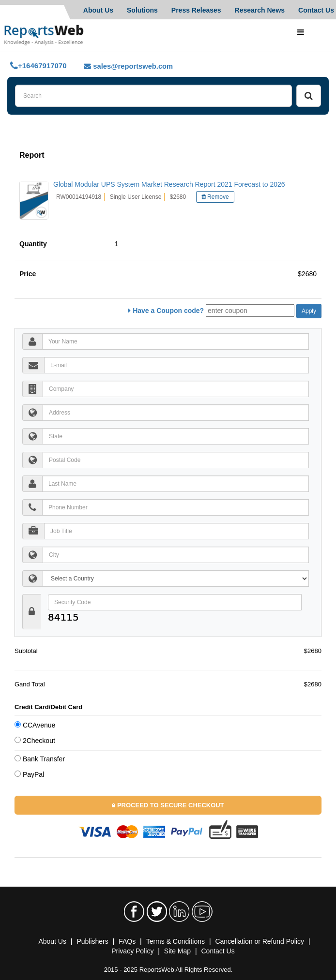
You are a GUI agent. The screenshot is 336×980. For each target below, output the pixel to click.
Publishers (92, 941)
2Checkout (35, 741)
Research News (260, 10)
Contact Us (316, 10)
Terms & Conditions (176, 941)
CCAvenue (35, 725)
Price (30, 274)
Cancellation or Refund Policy (260, 941)
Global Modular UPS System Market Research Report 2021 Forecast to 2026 (169, 184)
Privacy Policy (132, 951)
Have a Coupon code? (166, 311)
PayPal (29, 774)
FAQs (127, 941)
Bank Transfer (40, 759)
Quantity (35, 244)
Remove (215, 197)
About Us (98, 10)
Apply (309, 311)
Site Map (177, 951)
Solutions (142, 10)
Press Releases (196, 10)
